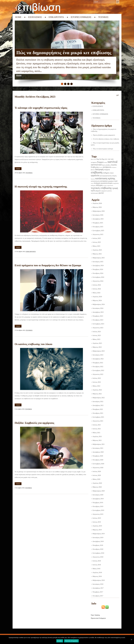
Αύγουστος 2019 (98, 514)
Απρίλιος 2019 (97, 526)
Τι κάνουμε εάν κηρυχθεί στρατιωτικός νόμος (41, 108)
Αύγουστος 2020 (98, 468)
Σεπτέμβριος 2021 (98, 417)
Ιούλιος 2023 (97, 332)
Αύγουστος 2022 (98, 374)
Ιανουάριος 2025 (98, 262)
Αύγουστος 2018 (98, 557)
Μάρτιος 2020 (97, 487)
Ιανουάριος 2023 (98, 355)
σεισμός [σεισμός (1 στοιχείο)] (105, 186)
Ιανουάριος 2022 (98, 402)
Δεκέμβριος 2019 (98, 499)
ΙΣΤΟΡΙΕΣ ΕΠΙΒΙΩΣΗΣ (81, 17)
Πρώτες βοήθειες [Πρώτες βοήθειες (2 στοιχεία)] (106, 165)
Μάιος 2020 (96, 479)
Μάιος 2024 (96, 293)
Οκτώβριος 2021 (98, 413)
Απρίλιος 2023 (97, 343)
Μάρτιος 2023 (97, 347)
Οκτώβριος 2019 (98, 506)
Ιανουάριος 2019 (98, 538)
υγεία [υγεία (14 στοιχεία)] (93, 191)
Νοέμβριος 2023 (98, 316)
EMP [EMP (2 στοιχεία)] (109, 159)
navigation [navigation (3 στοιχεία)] (94, 162)
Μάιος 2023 (96, 339)
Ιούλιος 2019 (97, 518)
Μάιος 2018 (96, 569)
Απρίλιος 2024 (97, 297)
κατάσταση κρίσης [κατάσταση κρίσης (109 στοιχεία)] (105, 178)
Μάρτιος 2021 (97, 440)
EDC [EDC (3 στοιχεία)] (106, 159)
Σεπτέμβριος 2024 (98, 277)
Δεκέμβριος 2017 (98, 588)
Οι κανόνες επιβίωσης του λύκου (33, 344)
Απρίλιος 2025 (97, 250)
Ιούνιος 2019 (97, 522)
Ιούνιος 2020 (97, 475)
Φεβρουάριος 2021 (99, 444)
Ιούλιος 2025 (97, 238)
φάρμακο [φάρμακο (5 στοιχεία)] (98, 191)
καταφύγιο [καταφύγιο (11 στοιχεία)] (104, 181)
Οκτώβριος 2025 (98, 227)
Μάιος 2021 (96, 433)
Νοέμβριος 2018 (98, 545)
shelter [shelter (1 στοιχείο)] (106, 162)
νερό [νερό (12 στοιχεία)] (116, 181)
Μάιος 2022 (96, 386)
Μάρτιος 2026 (97, 207)
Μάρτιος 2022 (97, 394)
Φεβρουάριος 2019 (99, 534)
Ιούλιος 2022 (97, 378)
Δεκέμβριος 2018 (98, 541)
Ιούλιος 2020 (97, 471)
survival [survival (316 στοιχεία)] (112, 162)
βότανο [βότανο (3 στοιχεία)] (93, 170)
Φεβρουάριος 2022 (99, 398)
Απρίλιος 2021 (97, 436)
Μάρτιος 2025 (97, 254)
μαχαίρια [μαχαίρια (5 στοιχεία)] (111, 181)
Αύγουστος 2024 (98, 281)
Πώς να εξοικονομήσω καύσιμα (103, 149)
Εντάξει (60, 641)
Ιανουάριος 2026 (98, 215)
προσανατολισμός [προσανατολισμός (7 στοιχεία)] (107, 183)
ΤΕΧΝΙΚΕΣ (103, 17)
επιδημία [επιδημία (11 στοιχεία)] (106, 173)
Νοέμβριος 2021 (98, 409)
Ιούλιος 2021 (97, 425)
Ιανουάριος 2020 (98, 495)
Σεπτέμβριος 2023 (98, 324)
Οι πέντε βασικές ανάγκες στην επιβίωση (106, 139)
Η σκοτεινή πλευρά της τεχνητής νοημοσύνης (41, 187)
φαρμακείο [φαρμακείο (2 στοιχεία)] (104, 191)
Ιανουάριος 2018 (98, 584)
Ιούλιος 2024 (97, 285)
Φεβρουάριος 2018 (99, 580)
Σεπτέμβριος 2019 (98, 510)
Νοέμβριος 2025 (98, 223)
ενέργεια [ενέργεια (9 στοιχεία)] (107, 170)
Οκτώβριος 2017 (98, 596)
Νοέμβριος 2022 (98, 363)
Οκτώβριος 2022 (98, 367)
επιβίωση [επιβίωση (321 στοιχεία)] (97, 172)
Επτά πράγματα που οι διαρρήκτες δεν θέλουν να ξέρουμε (48, 265)
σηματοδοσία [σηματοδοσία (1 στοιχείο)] (110, 186)
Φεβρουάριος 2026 (99, 211)
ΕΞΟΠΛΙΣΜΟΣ (35, 17)
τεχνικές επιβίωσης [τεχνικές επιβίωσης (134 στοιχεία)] (101, 188)
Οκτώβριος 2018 (98, 549)
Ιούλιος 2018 (97, 561)
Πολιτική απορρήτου (71, 641)
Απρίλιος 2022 (97, 390)
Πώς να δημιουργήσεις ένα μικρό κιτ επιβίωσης (64, 53)
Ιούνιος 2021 (97, 429)
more (19, 75)
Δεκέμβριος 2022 (98, 359)
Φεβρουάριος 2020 (99, 491)
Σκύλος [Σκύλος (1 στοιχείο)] (101, 167)
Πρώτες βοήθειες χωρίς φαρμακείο (104, 135)
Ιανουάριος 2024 (98, 308)
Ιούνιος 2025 (97, 242)
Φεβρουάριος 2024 (99, 304)
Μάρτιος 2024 (97, 300)
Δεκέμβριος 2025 (98, 219)
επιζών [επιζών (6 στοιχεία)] (112, 173)
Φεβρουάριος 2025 (99, 258)
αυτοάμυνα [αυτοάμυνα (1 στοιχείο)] (114, 167)
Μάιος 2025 (96, 246)
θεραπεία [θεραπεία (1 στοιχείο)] (93, 179)
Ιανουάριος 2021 (98, 448)
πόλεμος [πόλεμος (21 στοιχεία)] (99, 185)
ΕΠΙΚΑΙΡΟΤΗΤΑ (56, 17)
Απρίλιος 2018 (97, 572)
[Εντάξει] (131, 639)
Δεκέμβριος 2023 (98, 312)
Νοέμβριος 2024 (98, 269)
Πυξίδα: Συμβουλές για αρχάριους (34, 423)
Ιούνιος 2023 (97, 335)
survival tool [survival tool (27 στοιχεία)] (96, 165)
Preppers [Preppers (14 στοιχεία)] (100, 162)
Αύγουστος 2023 (98, 328)
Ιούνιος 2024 (97, 289)
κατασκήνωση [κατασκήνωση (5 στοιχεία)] (95, 181)
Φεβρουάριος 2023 (99, 351)
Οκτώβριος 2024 (98, 273)
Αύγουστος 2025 (98, 234)
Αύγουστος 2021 (98, 421)
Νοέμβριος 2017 (98, 592)
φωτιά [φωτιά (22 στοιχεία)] (101, 193)
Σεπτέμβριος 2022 (98, 370)
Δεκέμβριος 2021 (98, 405)
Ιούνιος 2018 (97, 565)
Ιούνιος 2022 (97, 382)
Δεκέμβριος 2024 (98, 265)
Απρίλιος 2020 (97, 483)
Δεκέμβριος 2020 (98, 452)
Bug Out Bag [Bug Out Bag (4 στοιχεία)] (100, 159)
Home (18, 17)
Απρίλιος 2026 (97, 203)
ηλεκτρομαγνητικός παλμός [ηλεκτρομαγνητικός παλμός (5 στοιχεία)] (108, 176)
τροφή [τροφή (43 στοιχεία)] (115, 188)
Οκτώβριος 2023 (98, 320)
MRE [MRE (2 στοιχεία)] (112, 159)
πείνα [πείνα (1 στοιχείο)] (92, 183)
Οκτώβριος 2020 (98, 460)
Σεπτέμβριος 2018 (98, 553)
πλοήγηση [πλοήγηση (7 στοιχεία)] (97, 183)
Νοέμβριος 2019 (98, 503)
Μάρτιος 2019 (97, 530)
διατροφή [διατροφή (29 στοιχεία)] (99, 169)
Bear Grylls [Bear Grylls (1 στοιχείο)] (93, 159)
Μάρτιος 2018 (97, 576)
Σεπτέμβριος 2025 (98, 231)
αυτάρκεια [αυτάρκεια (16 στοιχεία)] (107, 167)
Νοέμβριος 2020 (98, 456)
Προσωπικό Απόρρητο (98, 618)
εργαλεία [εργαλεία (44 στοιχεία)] (95, 175)
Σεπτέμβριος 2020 (98, 464)
